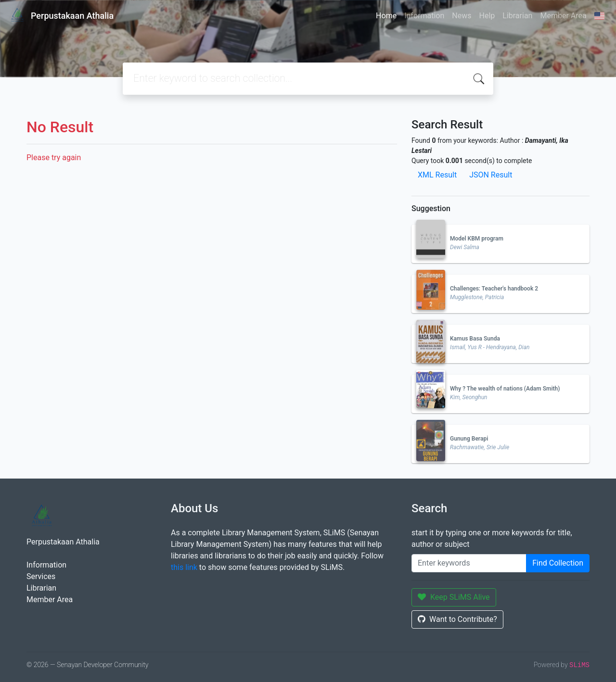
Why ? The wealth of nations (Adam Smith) (505, 389)
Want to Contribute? (457, 619)
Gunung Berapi (469, 439)
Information (424, 16)
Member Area (563, 16)
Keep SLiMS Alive (454, 597)
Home (386, 16)
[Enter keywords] (469, 563)
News (462, 16)
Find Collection (558, 563)
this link (184, 567)
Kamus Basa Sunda (475, 339)
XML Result (437, 175)
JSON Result (491, 175)
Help (487, 16)
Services (41, 576)
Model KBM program (477, 239)
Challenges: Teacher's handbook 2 (494, 289)
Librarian (517, 16)
